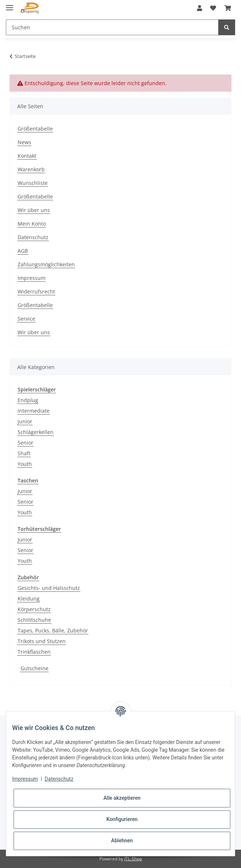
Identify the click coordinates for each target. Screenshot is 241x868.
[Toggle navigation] (10, 5)
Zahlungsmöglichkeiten (46, 264)
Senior (25, 443)
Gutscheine (34, 668)
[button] (200, 8)
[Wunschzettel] (213, 8)
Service (26, 319)
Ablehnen (122, 840)
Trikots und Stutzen (42, 641)
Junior (25, 421)
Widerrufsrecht (36, 291)
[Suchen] (112, 27)
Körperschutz (34, 609)
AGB (23, 251)
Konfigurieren (122, 819)
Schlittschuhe (34, 620)
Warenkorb (31, 169)
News (24, 142)
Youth (25, 464)
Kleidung (29, 599)
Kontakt (27, 156)
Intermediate (34, 411)
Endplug (28, 400)
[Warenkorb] (228, 8)
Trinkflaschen (34, 652)
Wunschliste (33, 183)
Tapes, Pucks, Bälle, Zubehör (53, 630)
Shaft (24, 453)
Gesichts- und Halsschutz (49, 588)
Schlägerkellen (36, 432)
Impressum (32, 278)
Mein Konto (32, 224)
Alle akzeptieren (122, 798)
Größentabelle (35, 129)
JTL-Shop (133, 859)
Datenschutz (33, 237)
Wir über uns (34, 210)
